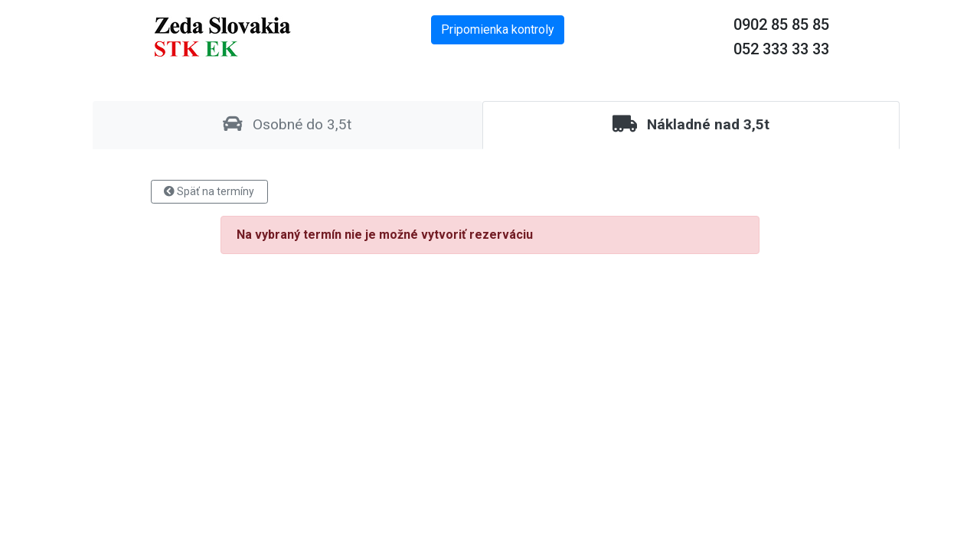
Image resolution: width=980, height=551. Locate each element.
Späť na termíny (209, 191)
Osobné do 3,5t (287, 124)
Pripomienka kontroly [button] (498, 29)
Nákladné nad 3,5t (691, 124)
